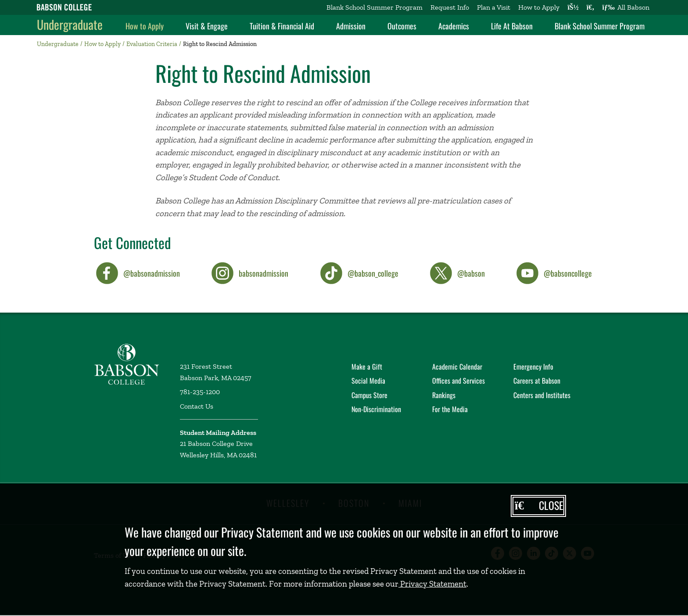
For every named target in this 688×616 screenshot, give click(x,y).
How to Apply (539, 7)
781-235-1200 (200, 392)
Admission (351, 26)
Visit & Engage (207, 26)
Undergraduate (70, 24)
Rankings (444, 395)
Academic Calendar (457, 367)
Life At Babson (512, 26)
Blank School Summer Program (374, 7)
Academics (454, 26)
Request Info (450, 7)
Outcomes (402, 26)
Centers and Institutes (542, 395)
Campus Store (369, 395)
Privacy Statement (432, 584)
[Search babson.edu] (591, 7)
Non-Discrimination (376, 409)
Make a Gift (367, 367)
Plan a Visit (494, 7)
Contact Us (197, 406)
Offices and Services (459, 381)
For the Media (450, 409)
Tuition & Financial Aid (282, 26)
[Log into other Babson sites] (573, 7)
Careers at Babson (537, 381)
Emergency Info (533, 367)
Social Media (368, 381)
